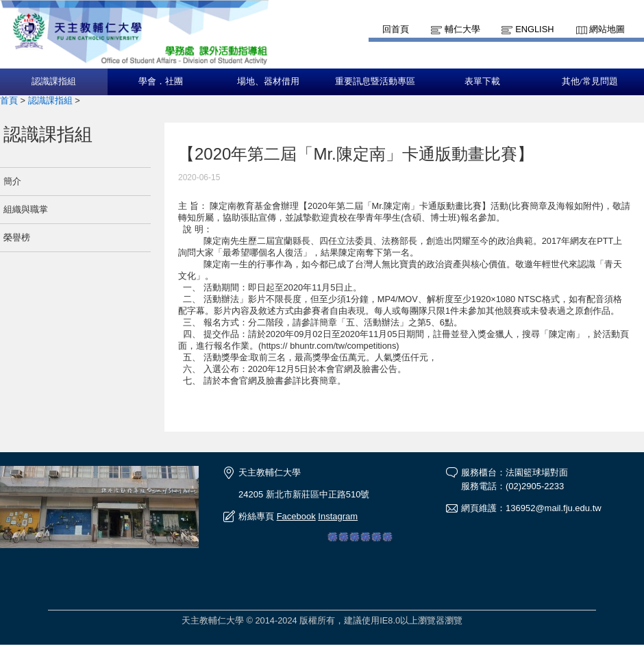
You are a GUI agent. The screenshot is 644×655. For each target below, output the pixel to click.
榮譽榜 (17, 237)
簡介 (12, 181)
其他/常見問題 (590, 82)
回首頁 (396, 29)
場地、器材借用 (268, 82)
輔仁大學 (462, 29)
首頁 (9, 100)
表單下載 (482, 82)
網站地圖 (607, 29)
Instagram (338, 516)
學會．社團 (161, 82)
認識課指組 (54, 82)
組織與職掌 (26, 209)
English (534, 29)
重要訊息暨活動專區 (375, 82)
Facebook (296, 516)
